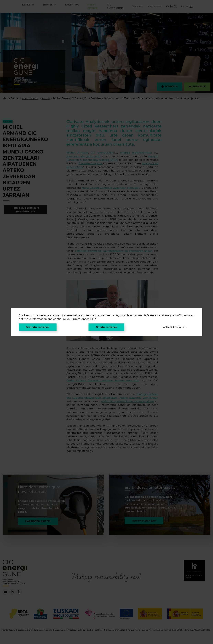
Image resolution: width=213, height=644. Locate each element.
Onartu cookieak (106, 327)
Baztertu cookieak (38, 327)
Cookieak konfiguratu (174, 327)
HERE (94, 319)
